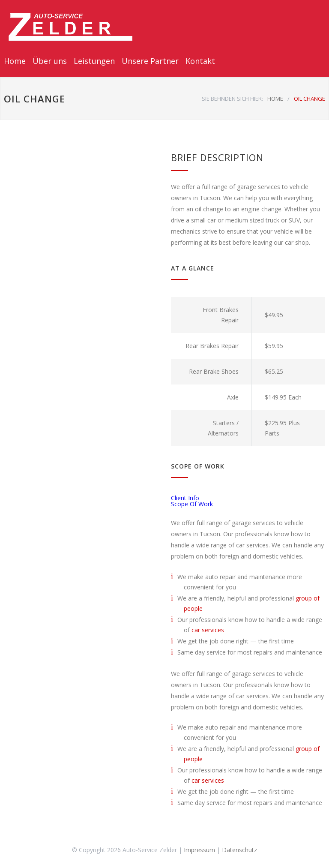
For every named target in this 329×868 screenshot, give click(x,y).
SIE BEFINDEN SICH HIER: (232, 99)
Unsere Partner (150, 61)
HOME (275, 99)
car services (208, 630)
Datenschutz (239, 850)
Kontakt (200, 61)
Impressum (199, 850)
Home (15, 61)
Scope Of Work (192, 504)
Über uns (50, 61)
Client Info (185, 498)
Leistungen (94, 61)
